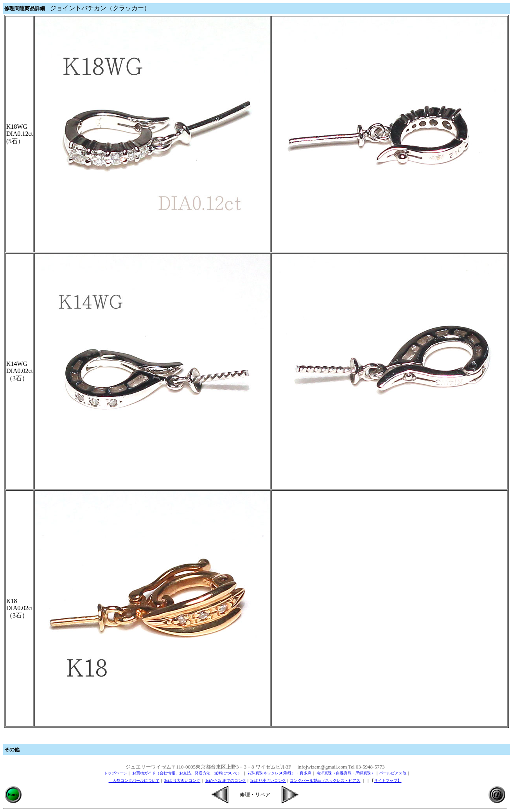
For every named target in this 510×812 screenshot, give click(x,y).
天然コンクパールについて (134, 780)
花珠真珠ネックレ (263, 773)
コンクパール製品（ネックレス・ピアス (325, 780)
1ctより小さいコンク (268, 780)
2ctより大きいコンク (182, 780)
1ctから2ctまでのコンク (226, 780)
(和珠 (287, 773)
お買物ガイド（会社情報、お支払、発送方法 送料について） (187, 773)
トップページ (113, 773)
